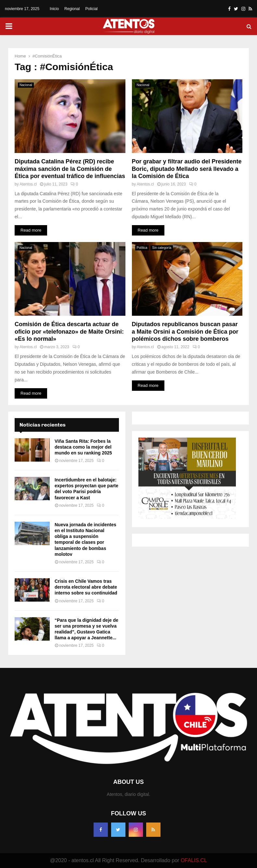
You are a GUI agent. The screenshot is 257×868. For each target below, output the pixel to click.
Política (142, 248)
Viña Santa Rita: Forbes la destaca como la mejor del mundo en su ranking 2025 (83, 447)
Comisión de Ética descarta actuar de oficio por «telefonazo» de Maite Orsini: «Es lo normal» (69, 332)
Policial (91, 9)
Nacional (26, 85)
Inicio (54, 9)
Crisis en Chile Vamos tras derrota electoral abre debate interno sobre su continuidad (86, 587)
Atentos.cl (28, 184)
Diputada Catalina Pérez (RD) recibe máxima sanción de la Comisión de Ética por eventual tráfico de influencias (70, 169)
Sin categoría (162, 248)
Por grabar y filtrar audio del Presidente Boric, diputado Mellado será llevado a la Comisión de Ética (187, 169)
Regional (72, 9)
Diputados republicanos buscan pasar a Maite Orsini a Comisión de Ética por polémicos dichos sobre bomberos (185, 332)
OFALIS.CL (194, 860)
